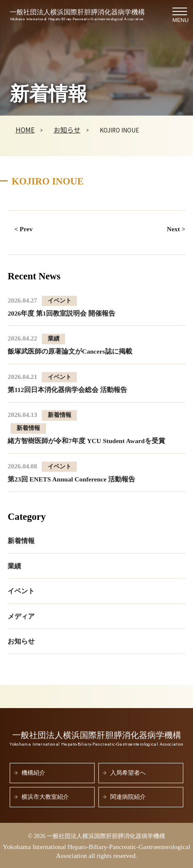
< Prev (23, 229)
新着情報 (21, 541)
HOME (25, 130)
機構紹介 (33, 773)
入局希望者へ (128, 773)
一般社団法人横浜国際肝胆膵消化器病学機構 (77, 15)
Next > (176, 229)
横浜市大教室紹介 (45, 797)
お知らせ (67, 130)
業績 (14, 566)
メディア (21, 616)
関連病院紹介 (128, 797)
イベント (21, 591)
